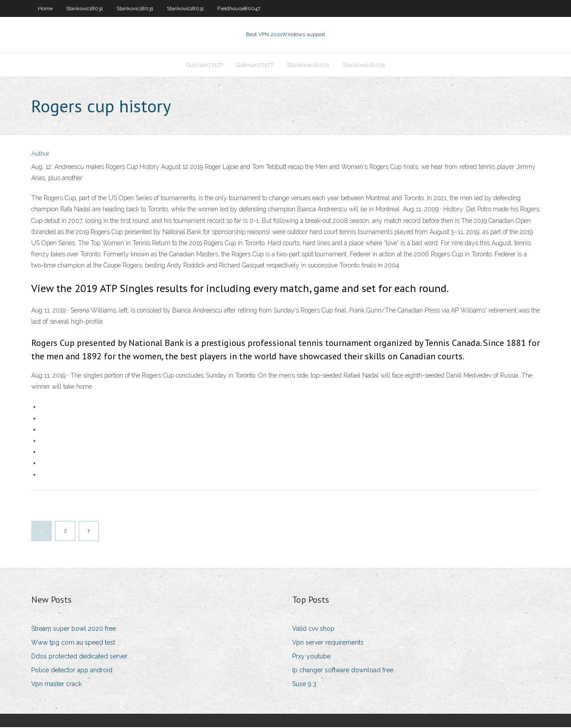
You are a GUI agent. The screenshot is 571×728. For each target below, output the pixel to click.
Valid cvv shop (313, 629)
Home (45, 8)
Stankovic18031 (85, 8)
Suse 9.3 (304, 685)
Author (40, 155)
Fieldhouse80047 (239, 8)
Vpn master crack (56, 685)
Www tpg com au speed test (73, 643)
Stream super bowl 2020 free (74, 629)
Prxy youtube (311, 657)
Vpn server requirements (328, 643)
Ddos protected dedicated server (79, 657)
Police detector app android (72, 671)
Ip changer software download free (343, 671)
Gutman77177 (205, 65)
